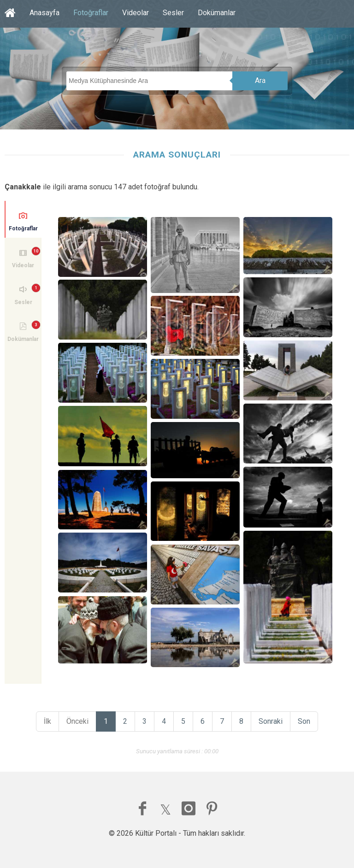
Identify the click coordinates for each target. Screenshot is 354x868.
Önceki (77, 721)
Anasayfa (44, 13)
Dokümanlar (217, 13)
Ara (260, 80)
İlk (47, 721)
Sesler (173, 13)
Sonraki (271, 721)
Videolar (136, 13)
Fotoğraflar (91, 13)
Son (304, 721)
